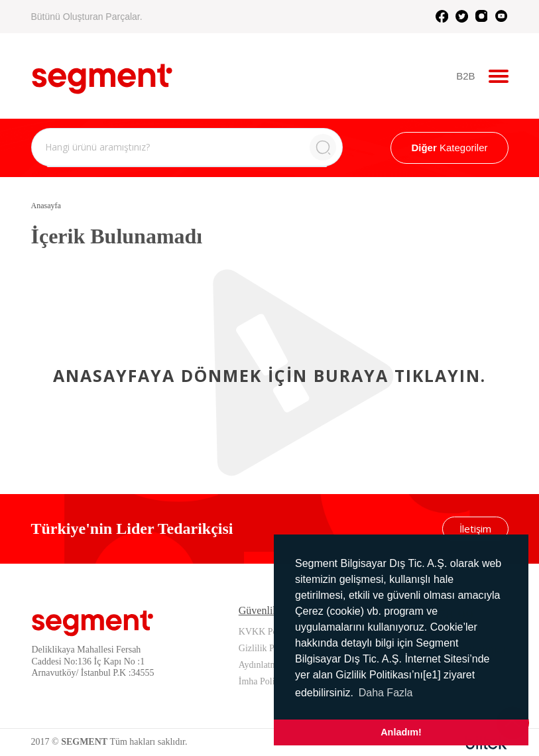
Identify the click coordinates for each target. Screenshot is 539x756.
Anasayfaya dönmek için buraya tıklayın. (269, 375)
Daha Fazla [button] (386, 693)
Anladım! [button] (401, 732)
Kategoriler (449, 148)
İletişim (475, 529)
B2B (465, 76)
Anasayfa (46, 206)
